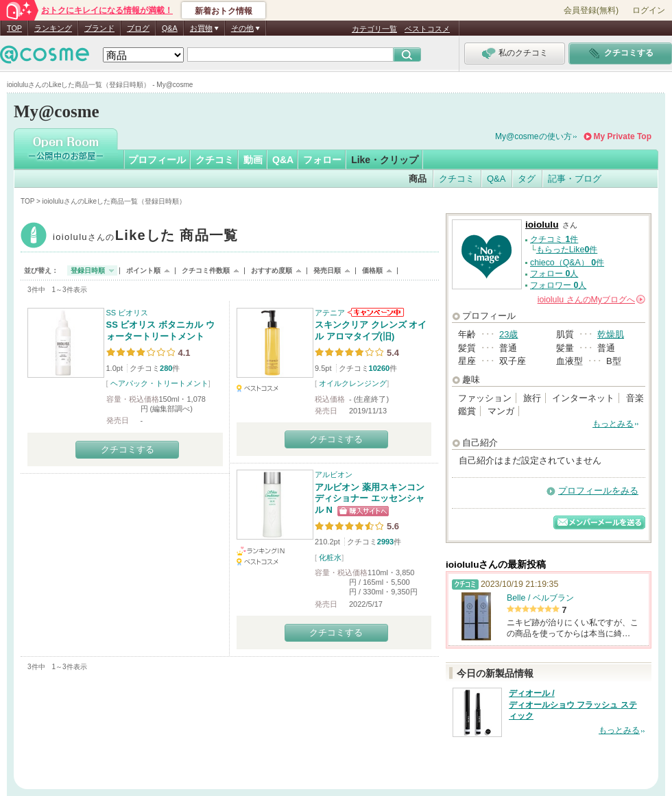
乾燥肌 (611, 334)
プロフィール (157, 160)
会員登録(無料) (591, 10)
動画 (253, 160)
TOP (14, 28)
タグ (527, 179)
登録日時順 (88, 270)
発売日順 (327, 270)
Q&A (170, 28)
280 (166, 368)
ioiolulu (146, 237)
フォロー (322, 160)
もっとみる (613, 424)
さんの (591, 300)
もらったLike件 (567, 250)
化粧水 (330, 557)
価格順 (372, 270)
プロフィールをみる (598, 491)
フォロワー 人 (558, 285)
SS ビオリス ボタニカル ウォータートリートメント (160, 330)
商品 (418, 179)
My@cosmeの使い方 (533, 136)
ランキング (53, 28)
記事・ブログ (575, 179)
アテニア (330, 313)
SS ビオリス (128, 313)
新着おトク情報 (224, 11)
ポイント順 (143, 270)
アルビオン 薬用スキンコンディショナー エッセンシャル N (370, 499)
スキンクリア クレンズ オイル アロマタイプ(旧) (371, 330)
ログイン (649, 10)
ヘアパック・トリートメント (159, 383)
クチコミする (128, 449)
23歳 (508, 334)
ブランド (99, 28)
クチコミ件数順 (206, 270)
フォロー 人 (554, 274)
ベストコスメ (427, 29)
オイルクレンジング (353, 383)
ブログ (138, 28)
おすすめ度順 (272, 270)
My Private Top (623, 136)
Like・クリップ (385, 160)
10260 (380, 368)
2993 (385, 542)
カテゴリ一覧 (374, 29)
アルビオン (334, 474)
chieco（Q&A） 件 (567, 263)
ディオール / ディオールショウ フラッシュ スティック (573, 705)
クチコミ (215, 160)
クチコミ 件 (554, 239)
